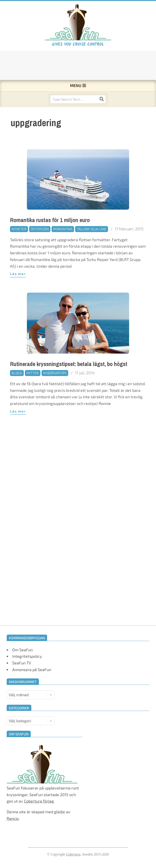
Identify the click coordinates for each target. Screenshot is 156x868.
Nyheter (19, 243)
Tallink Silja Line (92, 243)
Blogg (17, 387)
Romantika (63, 243)
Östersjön (40, 243)
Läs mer (18, 288)
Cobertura (73, 854)
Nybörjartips (55, 387)
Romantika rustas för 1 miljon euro (50, 234)
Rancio (13, 818)
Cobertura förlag (39, 801)
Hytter (33, 387)
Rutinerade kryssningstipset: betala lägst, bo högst (69, 378)
